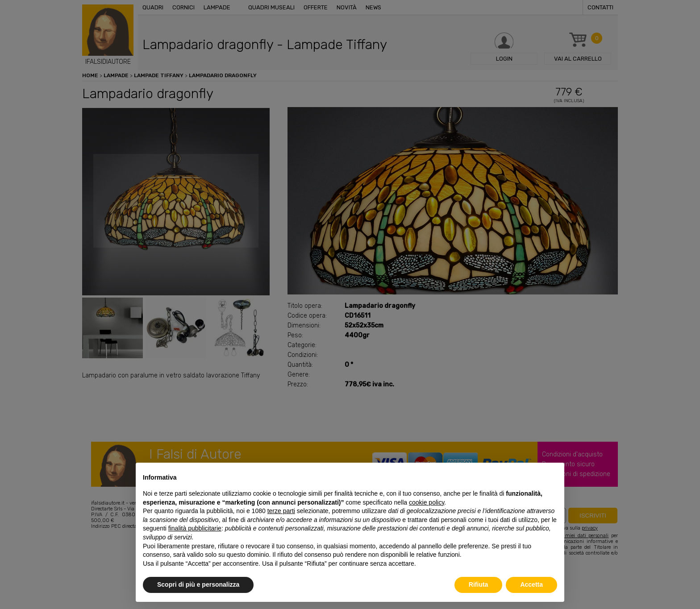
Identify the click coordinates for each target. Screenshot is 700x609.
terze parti (281, 511)
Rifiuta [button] (479, 584)
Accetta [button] (531, 584)
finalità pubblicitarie (195, 528)
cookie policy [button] (427, 502)
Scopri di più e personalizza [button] (198, 584)
